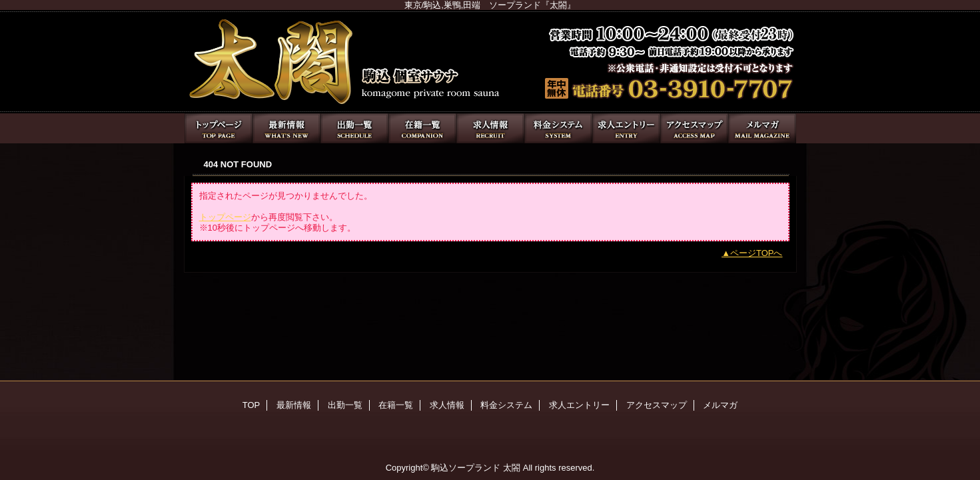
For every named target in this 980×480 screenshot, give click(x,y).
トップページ (225, 217)
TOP (219, 128)
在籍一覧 (422, 128)
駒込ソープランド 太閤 (476, 468)
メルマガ (762, 128)
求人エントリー (626, 128)
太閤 (490, 62)
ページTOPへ (756, 253)
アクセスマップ (694, 128)
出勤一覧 (354, 128)
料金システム (558, 128)
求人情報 (490, 128)
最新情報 (286, 128)
